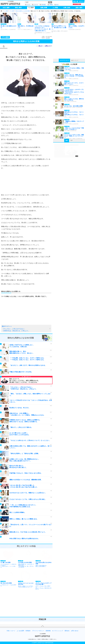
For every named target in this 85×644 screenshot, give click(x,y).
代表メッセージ (11, 631)
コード (28, 5)
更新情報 (48, 631)
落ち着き (44, 5)
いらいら (36, 5)
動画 (67, 140)
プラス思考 (12, 11)
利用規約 (28, 631)
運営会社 (67, 631)
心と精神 (6, 11)
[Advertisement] (26, 182)
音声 (71, 140)
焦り (57, 5)
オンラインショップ (58, 631)
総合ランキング (75, 60)
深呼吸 (51, 5)
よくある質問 (20, 631)
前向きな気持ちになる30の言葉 (23, 11)
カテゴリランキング (64, 60)
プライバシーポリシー (38, 631)
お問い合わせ (75, 631)
